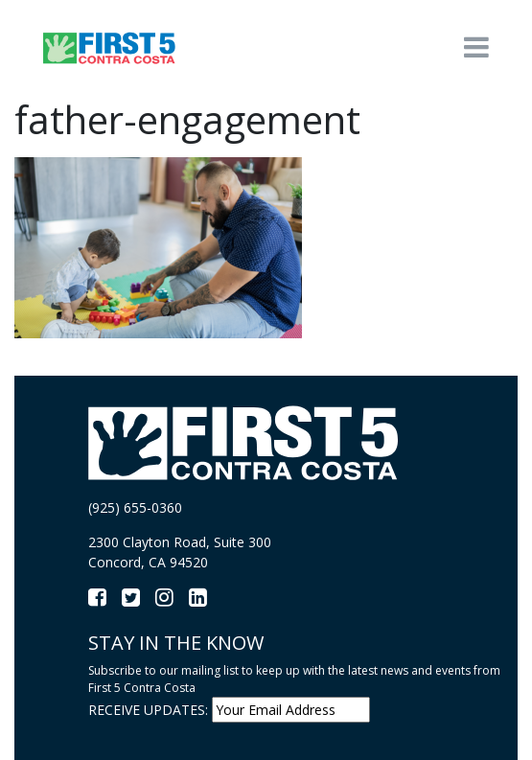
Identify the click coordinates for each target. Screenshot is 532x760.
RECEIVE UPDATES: (148, 710)
